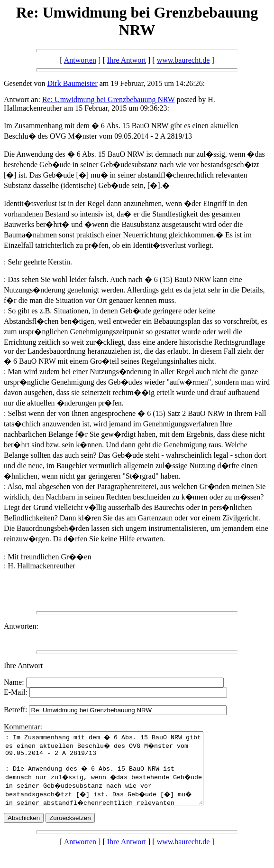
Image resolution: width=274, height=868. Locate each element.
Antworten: (21, 626)
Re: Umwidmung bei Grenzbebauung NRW (109, 99)
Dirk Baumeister (73, 83)
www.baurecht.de (183, 60)
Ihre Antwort (127, 60)
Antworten (80, 60)
